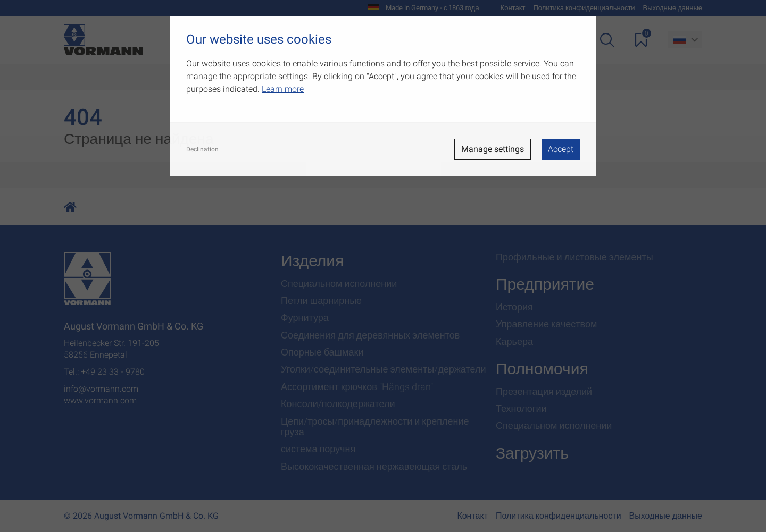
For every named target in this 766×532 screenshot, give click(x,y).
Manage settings (493, 149)
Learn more (283, 89)
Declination (202, 149)
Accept (561, 149)
